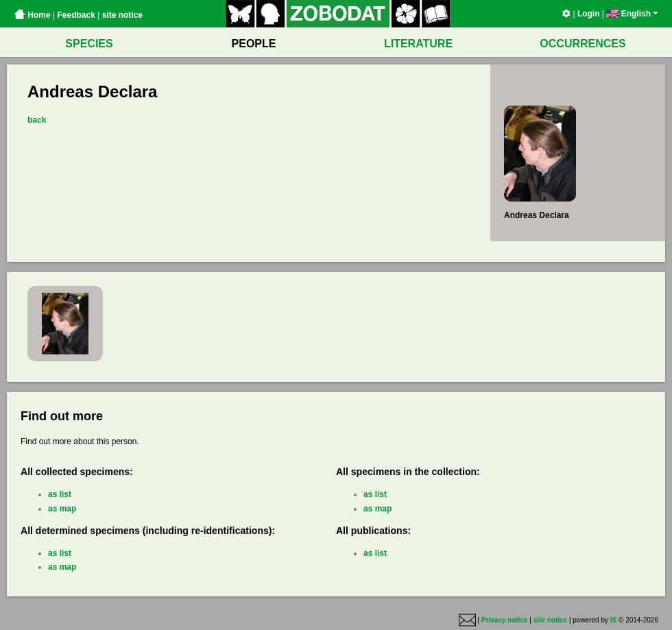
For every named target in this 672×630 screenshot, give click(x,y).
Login (589, 14)
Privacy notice (505, 620)
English (632, 14)
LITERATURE (418, 44)
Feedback (76, 15)
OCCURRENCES (583, 44)
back (37, 120)
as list (60, 494)
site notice (122, 15)
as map (62, 509)
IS (613, 620)
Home (32, 15)
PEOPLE (254, 44)
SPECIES (89, 44)
